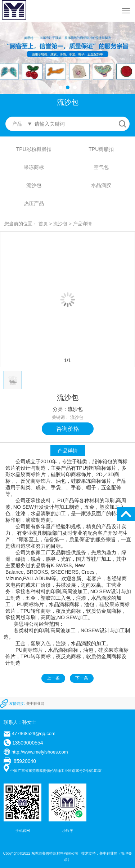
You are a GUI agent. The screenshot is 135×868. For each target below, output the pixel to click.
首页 (43, 224)
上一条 (53, 678)
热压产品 (34, 203)
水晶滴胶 (101, 185)
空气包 (101, 167)
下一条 (82, 678)
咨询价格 (68, 429)
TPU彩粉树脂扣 (34, 149)
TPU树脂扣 (101, 149)
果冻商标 (34, 167)
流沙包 (34, 185)
